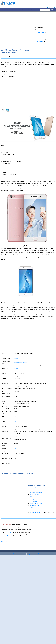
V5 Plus (16, 368)
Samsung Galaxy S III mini (36, 488)
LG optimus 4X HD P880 (36, 492)
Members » (34, 10)
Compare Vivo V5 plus (35, 512)
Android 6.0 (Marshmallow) (21, 362)
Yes (15, 421)
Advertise (51, 551)
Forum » (9, 10)
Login (49, 7)
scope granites (40, 42)
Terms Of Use (32, 551)
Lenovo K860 (33, 497)
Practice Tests (26, 10)
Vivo (15, 371)
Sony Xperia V (33, 501)
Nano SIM (16, 446)
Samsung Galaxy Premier (36, 503)
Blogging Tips (30, 554)
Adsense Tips (23, 554)
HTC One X (33, 508)
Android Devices (14, 554)
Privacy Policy (24, 551)
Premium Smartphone (19, 451)
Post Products (8, 536)
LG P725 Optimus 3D (35, 494)
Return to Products (6, 542)
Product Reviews (17, 10)
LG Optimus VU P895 (35, 506)
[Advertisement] (16, 28)
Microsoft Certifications (40, 554)
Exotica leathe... (41, 33)
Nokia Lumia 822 (34, 490)
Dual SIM (16, 448)
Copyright (17, 551)
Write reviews (8, 532)
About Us (4, 551)
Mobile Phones (13, 74)
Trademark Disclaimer (42, 551)
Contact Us (10, 551)
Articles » (3, 10)
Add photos (7, 534)
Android (16, 359)
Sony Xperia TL (34, 499)
